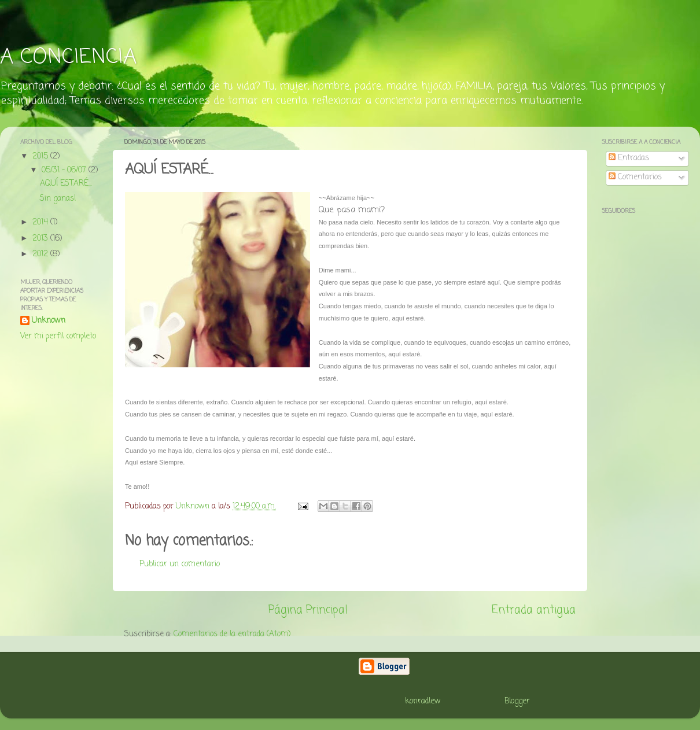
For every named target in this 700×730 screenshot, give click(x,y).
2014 (41, 222)
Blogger (517, 701)
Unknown (49, 321)
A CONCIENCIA (68, 58)
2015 (41, 156)
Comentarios (635, 177)
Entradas (629, 158)
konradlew (423, 701)
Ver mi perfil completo (58, 336)
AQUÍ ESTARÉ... (66, 184)
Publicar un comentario (180, 564)
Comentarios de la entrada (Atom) (232, 634)
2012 (41, 254)
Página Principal (308, 610)
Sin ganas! (58, 199)
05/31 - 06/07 (65, 170)
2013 (41, 239)
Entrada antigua (534, 610)
